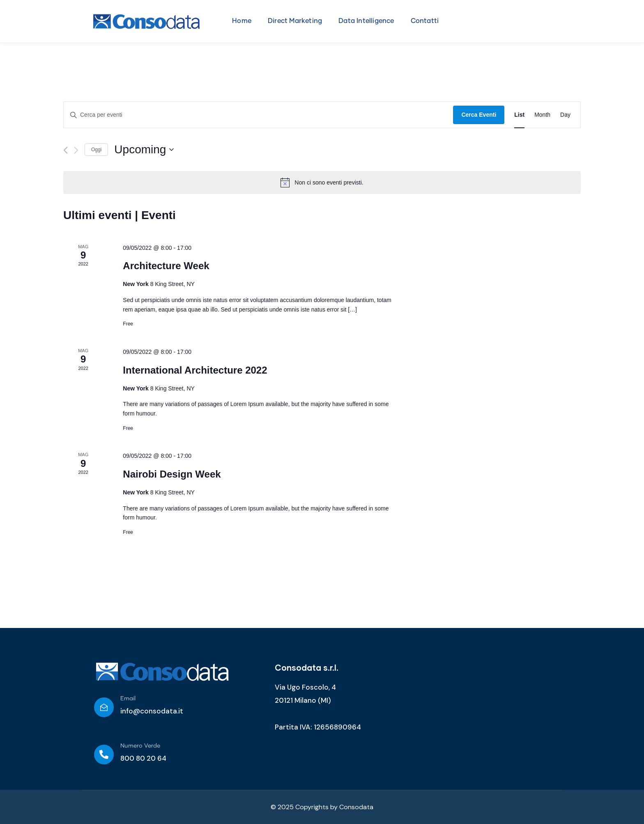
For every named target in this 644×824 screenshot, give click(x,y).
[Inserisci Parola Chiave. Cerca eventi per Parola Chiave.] (258, 115)
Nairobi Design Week (172, 474)
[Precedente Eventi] (66, 150)
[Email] (104, 707)
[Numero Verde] (104, 755)
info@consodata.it (152, 711)
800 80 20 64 (143, 758)
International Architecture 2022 (195, 370)
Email (128, 699)
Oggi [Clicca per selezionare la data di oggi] (96, 150)
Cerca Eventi (479, 115)
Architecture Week (166, 266)
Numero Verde (140, 746)
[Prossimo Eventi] (76, 150)
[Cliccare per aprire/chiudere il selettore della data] (144, 150)
